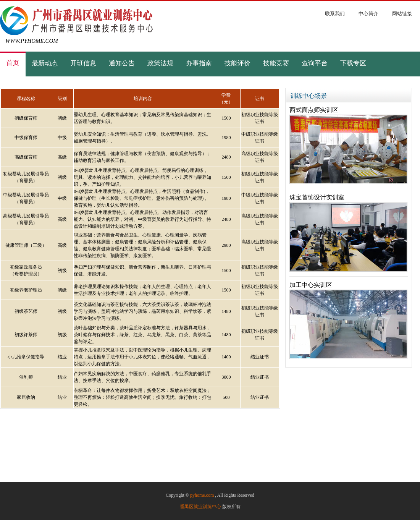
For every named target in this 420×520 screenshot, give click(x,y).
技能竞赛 (276, 63)
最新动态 (45, 63)
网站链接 (402, 14)
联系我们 (335, 14)
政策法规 (160, 63)
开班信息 (83, 63)
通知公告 (122, 63)
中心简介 (368, 14)
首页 (13, 63)
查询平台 (315, 63)
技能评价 (237, 63)
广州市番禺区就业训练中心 (76, 21)
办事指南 (199, 63)
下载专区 (353, 63)
